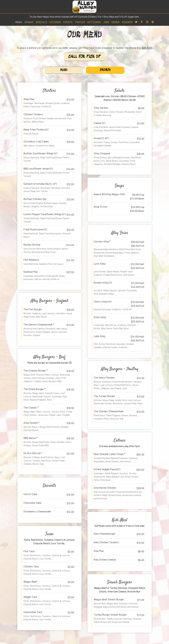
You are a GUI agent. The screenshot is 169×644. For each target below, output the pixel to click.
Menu (19, 22)
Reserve (127, 22)
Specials (41, 22)
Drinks (29, 22)
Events (68, 22)
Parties (80, 22)
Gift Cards (94, 22)
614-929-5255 (145, 48)
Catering (55, 22)
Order (115, 22)
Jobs (106, 22)
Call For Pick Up (84, 57)
